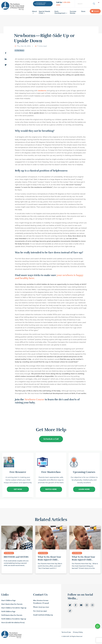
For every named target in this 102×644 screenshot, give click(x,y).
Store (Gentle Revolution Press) (13, 623)
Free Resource (18, 472)
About (34, 12)
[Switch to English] (99, 2)
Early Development (61, 12)
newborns (42, 91)
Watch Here (51, 489)
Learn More (84, 489)
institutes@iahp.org (45, 615)
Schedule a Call (51, 439)
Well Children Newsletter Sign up (14, 619)
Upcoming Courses (84, 472)
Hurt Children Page (9, 600)
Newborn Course (34, 399)
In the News (19, 50)
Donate (95, 11)
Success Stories (73, 12)
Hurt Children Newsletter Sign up (14, 608)
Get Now (18, 489)
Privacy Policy (78, 632)
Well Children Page (8, 611)
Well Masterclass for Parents (12, 615)
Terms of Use (66, 632)
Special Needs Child (44, 12)
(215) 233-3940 (42, 611)
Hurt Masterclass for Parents (12, 604)
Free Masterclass (51, 472)
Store (83, 11)
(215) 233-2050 (44, 607)
